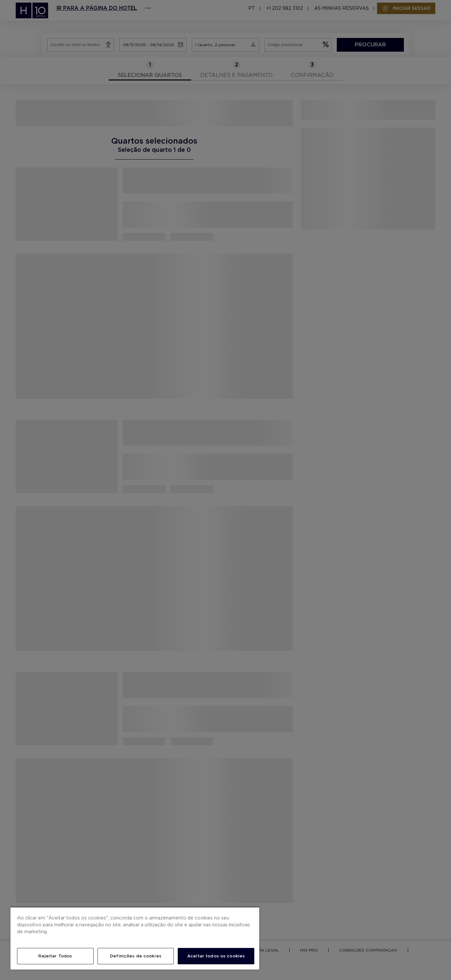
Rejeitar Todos (55, 956)
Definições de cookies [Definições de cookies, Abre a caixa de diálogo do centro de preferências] (136, 956)
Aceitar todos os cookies (216, 956)
